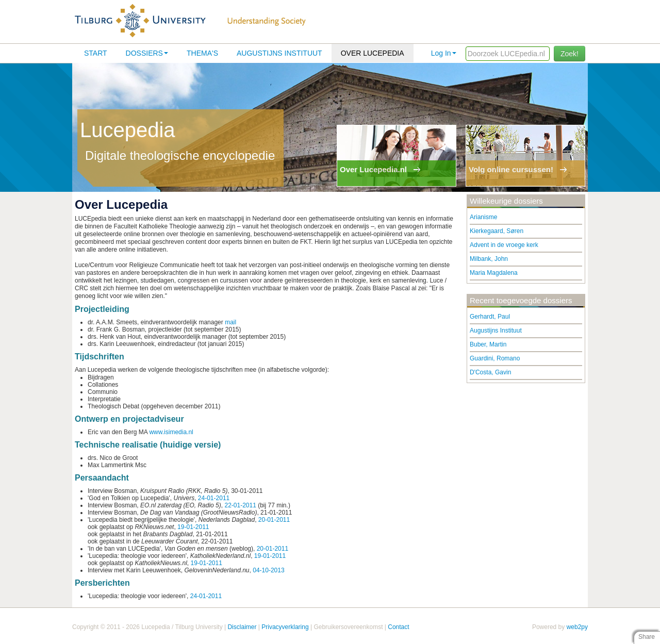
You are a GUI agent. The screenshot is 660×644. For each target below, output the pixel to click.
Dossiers (147, 53)
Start (96, 53)
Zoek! (570, 54)
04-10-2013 (268, 570)
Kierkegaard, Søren (497, 231)
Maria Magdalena (494, 273)
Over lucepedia (373, 53)
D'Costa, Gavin (490, 372)
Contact (398, 627)
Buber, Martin (488, 344)
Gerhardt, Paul (490, 317)
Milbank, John (489, 259)
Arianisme (483, 217)
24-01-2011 (214, 498)
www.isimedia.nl (171, 432)
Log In (444, 53)
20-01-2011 (274, 520)
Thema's (202, 53)
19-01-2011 (193, 527)
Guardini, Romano (495, 358)
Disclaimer (242, 627)
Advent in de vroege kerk (504, 245)
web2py (577, 627)
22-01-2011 (240, 505)
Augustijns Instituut (279, 53)
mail (230, 322)
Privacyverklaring (285, 627)
